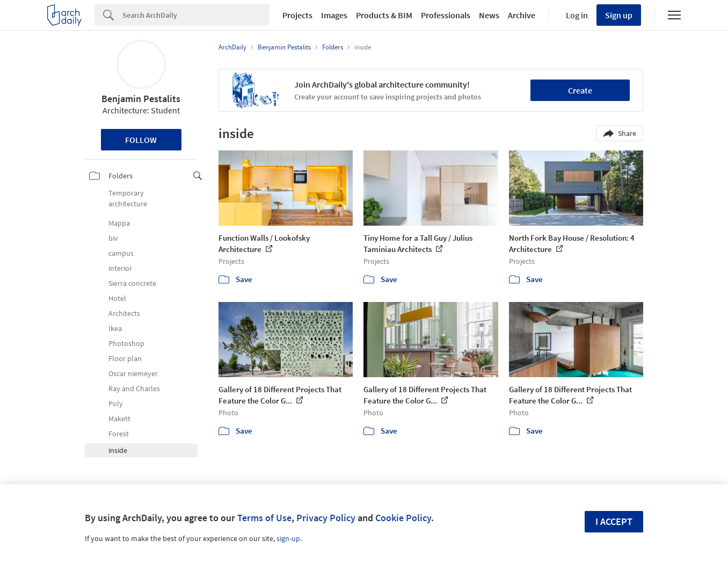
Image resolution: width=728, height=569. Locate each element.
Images (334, 15)
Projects (297, 15)
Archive (522, 15)
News (489, 15)
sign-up (288, 538)
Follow (141, 140)
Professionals (446, 15)
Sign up (619, 15)
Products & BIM (384, 15)
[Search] (196, 15)
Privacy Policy (326, 518)
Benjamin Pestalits (141, 99)
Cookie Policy (403, 518)
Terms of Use (264, 518)
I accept (614, 521)
